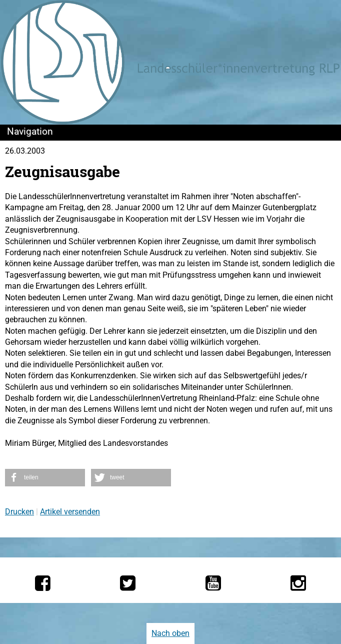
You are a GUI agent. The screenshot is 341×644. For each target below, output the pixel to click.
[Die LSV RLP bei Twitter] (128, 583)
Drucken (19, 512)
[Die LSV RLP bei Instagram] (298, 583)
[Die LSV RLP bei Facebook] (43, 583)
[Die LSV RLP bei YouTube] (213, 583)
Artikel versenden (70, 512)
